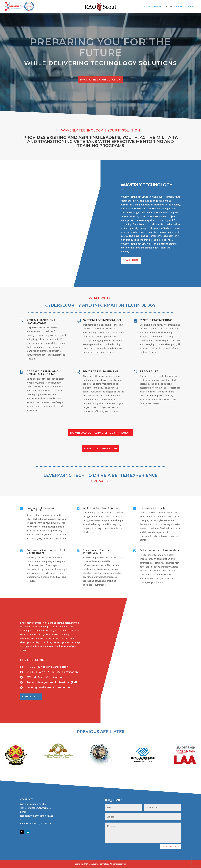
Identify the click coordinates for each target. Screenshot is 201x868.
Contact (192, 7)
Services (158, 7)
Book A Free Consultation (100, 80)
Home (147, 7)
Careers (180, 7)
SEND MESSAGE (171, 846)
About (169, 7)
